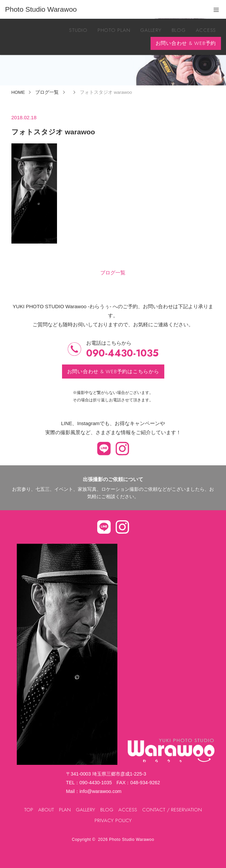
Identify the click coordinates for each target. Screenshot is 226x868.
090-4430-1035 (122, 353)
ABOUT (46, 810)
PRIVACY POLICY (113, 820)
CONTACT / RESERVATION (172, 810)
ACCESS (206, 30)
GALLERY (151, 30)
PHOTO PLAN (114, 30)
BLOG (179, 30)
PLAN (65, 810)
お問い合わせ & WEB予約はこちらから (113, 372)
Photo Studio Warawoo (131, 840)
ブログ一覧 (113, 273)
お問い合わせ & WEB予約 (186, 43)
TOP (29, 810)
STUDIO (78, 30)
